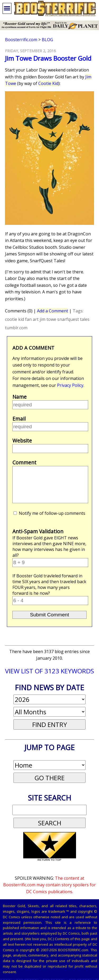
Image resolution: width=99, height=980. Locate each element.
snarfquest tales (73, 319)
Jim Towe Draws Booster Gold (48, 58)
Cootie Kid (48, 83)
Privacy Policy (70, 385)
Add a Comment (53, 311)
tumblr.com (16, 328)
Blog (47, 40)
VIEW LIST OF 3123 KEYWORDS (49, 671)
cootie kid (15, 319)
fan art (32, 319)
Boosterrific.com (21, 40)
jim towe (48, 319)
